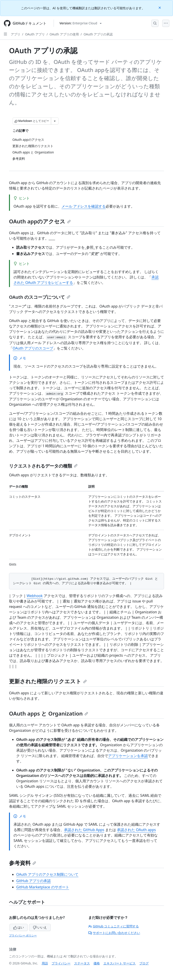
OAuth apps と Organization (49, 713)
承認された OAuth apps (136, 830)
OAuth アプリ (35, 34)
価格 (97, 963)
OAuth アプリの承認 (98, 34)
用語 (45, 963)
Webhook (35, 596)
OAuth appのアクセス (40, 221)
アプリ (16, 34)
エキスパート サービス (120, 963)
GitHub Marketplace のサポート (43, 887)
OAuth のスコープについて (40, 297)
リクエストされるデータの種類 (43, 466)
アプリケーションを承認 (128, 756)
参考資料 (23, 863)
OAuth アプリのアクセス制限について (47, 874)
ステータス (82, 963)
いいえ (40, 927)
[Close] (160, 7)
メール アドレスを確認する (84, 206)
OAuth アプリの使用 (64, 34)
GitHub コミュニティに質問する (114, 926)
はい (19, 927)
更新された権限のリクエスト (48, 681)
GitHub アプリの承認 (33, 881)
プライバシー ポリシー (23, 935)
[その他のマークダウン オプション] (55, 121)
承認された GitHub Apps (84, 830)
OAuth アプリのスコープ (33, 348)
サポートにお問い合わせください (114, 933)
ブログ (144, 963)
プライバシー (61, 963)
